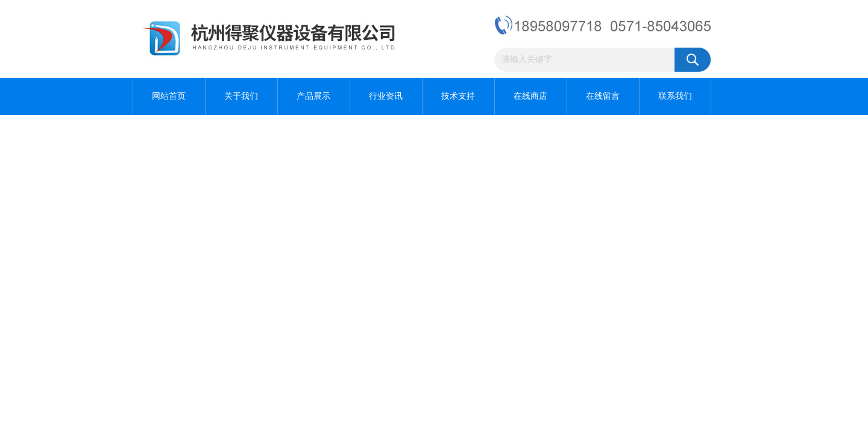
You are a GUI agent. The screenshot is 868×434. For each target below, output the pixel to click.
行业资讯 (386, 96)
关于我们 (241, 96)
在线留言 (603, 96)
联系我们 (675, 96)
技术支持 (458, 96)
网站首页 (169, 96)
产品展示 (313, 96)
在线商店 (530, 96)
